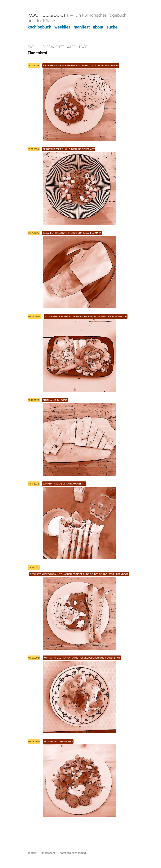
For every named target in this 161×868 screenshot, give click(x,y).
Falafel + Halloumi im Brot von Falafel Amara (72, 233)
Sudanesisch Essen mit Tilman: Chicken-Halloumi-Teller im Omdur (86, 316)
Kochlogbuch (48, 15)
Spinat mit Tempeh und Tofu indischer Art (69, 149)
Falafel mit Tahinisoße (58, 741)
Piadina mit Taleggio (55, 400)
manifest (82, 27)
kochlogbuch (39, 27)
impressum (48, 853)
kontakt (32, 853)
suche (112, 27)
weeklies (62, 27)
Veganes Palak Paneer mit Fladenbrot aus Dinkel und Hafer (81, 66)
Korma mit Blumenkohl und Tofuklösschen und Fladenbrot (82, 658)
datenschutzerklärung (73, 853)
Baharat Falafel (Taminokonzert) (64, 484)
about (98, 27)
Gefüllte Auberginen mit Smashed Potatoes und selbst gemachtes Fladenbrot (79, 574)
